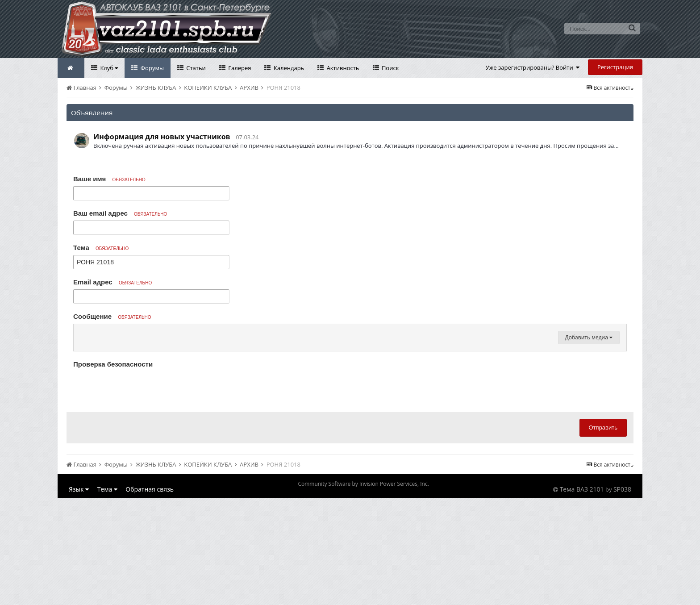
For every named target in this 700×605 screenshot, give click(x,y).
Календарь (288, 68)
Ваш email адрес (120, 213)
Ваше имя (109, 179)
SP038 (622, 596)
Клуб (108, 68)
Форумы (151, 68)
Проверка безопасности (113, 471)
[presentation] (141, 495)
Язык (79, 596)
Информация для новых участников (162, 137)
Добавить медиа (589, 444)
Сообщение (112, 316)
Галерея (239, 68)
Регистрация (615, 67)
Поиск (390, 68)
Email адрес (112, 282)
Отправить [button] (603, 535)
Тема (101, 248)
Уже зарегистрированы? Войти (533, 67)
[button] (82, 333)
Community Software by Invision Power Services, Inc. (363, 591)
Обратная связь (150, 596)
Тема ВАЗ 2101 (582, 596)
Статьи (195, 68)
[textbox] (350, 387)
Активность (342, 68)
